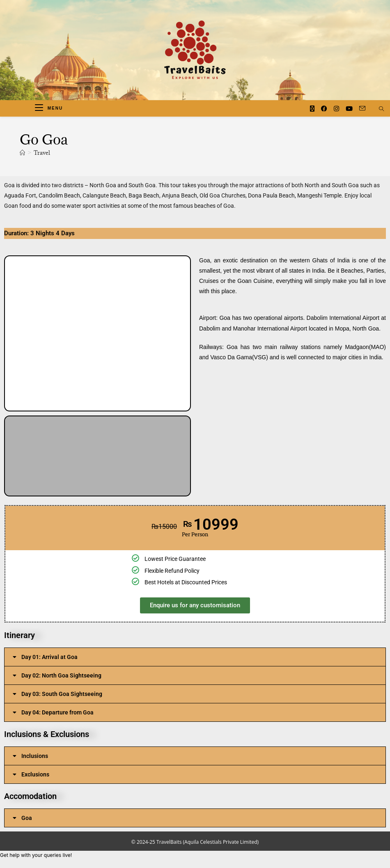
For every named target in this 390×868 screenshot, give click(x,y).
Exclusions (35, 774)
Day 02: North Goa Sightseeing (61, 675)
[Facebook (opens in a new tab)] (324, 109)
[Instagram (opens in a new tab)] (336, 109)
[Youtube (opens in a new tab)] (349, 109)
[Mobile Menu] (49, 108)
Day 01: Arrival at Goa (49, 657)
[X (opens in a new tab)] (312, 109)
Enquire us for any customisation (195, 605)
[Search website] (381, 109)
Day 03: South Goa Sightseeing (62, 694)
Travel (42, 153)
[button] (12, 333)
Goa (27, 818)
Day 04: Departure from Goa (57, 712)
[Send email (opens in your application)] (362, 108)
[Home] (22, 153)
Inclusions (35, 756)
